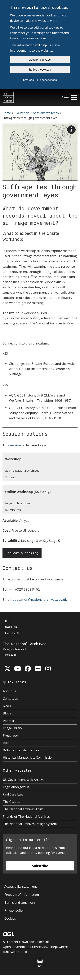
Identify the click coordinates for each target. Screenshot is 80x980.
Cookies (10, 918)
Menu (69, 97)
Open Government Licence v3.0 (25, 947)
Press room (11, 735)
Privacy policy (14, 910)
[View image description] (71, 130)
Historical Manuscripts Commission (28, 757)
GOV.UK (40, 963)
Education (22, 113)
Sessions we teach (46, 113)
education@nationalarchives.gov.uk (40, 599)
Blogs (7, 713)
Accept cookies (40, 60)
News (7, 706)
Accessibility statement (21, 887)
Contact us (11, 699)
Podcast (9, 721)
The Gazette (12, 802)
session (15, 445)
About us (9, 691)
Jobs (6, 743)
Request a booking (22, 553)
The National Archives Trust (23, 809)
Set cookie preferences (40, 80)
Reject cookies (40, 69)
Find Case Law (13, 794)
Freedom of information (22, 895)
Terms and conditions (20, 903)
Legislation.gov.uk (16, 787)
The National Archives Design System (30, 824)
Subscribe (40, 866)
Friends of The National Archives (26, 817)
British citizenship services (22, 750)
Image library (12, 728)
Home (7, 113)
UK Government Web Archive (24, 780)
